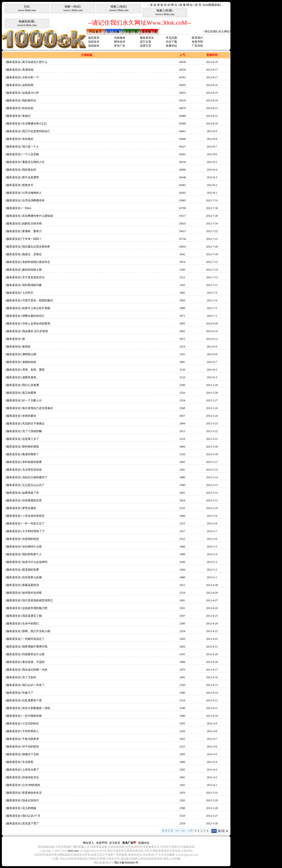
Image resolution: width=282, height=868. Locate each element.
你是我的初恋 (31, 539)
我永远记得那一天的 (35, 670)
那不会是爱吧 (31, 177)
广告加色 (197, 46)
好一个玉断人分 (32, 400)
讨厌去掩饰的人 (32, 193)
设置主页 (146, 46)
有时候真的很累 (32, 462)
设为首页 (115, 843)
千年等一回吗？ (32, 239)
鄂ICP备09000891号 (126, 863)
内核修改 (120, 38)
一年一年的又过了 (33, 524)
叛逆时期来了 (31, 454)
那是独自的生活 (32, 793)
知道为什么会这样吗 (35, 562)
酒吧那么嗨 (29, 354)
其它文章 (146, 42)
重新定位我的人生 (33, 162)
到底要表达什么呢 (33, 654)
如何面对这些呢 (32, 593)
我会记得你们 (31, 800)
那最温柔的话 (31, 585)
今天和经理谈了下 (33, 531)
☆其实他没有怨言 (33, 516)
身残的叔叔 (29, 362)
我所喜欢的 (29, 170)
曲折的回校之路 (32, 270)
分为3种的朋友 (31, 785)
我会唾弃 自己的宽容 (35, 331)
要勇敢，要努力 (32, 231)
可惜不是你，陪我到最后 (38, 300)
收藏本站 (171, 46)
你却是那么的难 (32, 577)
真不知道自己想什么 (35, 62)
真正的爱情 (29, 393)
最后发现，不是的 (33, 662)
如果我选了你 (31, 493)
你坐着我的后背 (32, 500)
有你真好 (28, 139)
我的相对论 (29, 100)
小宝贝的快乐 (31, 723)
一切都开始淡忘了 (33, 639)
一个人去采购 (31, 154)
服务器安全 (147, 38)
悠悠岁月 (28, 185)
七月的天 (28, 293)
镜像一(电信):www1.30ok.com (73, 8)
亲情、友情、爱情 (33, 370)
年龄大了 (28, 693)
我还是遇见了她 (32, 616)
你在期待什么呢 (32, 547)
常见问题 (171, 38)
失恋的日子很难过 (33, 424)
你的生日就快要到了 (35, 477)
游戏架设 (94, 46)
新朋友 (26, 347)
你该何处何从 (31, 777)
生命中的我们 (31, 623)
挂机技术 (94, 42)
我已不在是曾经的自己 (36, 131)
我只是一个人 (31, 147)
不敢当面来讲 (31, 739)
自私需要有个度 (32, 700)
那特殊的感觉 (31, 447)
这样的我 (28, 85)
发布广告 (120, 46)
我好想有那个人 (32, 554)
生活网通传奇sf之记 (34, 124)
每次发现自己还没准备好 (38, 408)
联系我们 (197, 38)
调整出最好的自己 (33, 316)
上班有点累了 (31, 770)
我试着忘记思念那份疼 (36, 247)
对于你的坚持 (31, 747)
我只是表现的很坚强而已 (38, 600)
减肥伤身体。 (31, 377)
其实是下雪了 (31, 823)
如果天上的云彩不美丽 (36, 308)
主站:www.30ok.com (27, 8)
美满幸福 (28, 70)
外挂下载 (171, 42)
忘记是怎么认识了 (33, 485)
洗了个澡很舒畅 (32, 431)
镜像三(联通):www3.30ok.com (165, 12)
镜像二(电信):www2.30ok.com (119, 8)
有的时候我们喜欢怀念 (36, 262)
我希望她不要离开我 (35, 647)
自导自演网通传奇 (33, 200)
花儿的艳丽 (29, 808)
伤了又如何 (29, 677)
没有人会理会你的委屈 (36, 324)
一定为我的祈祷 (32, 716)
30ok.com (73, 851)
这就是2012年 (31, 93)
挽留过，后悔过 (32, 254)
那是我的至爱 (31, 570)
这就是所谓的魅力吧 (35, 608)
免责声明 (197, 42)
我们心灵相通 (31, 385)
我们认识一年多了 (33, 685)
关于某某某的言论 (33, 277)
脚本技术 (120, 42)
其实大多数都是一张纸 (36, 708)
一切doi (27, 208)
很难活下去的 (31, 754)
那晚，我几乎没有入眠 (36, 631)
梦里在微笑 (29, 508)
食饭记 (26, 116)
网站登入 (88, 843)
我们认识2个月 (31, 816)
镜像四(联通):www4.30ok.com (27, 23)
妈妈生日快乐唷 (32, 224)
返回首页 (94, 38)
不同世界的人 (31, 731)
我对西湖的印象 (32, 285)
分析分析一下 (31, 77)
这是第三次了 (31, 439)
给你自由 (28, 108)
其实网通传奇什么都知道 (38, 216)
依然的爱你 (29, 416)
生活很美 (28, 762)
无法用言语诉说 (32, 470)
